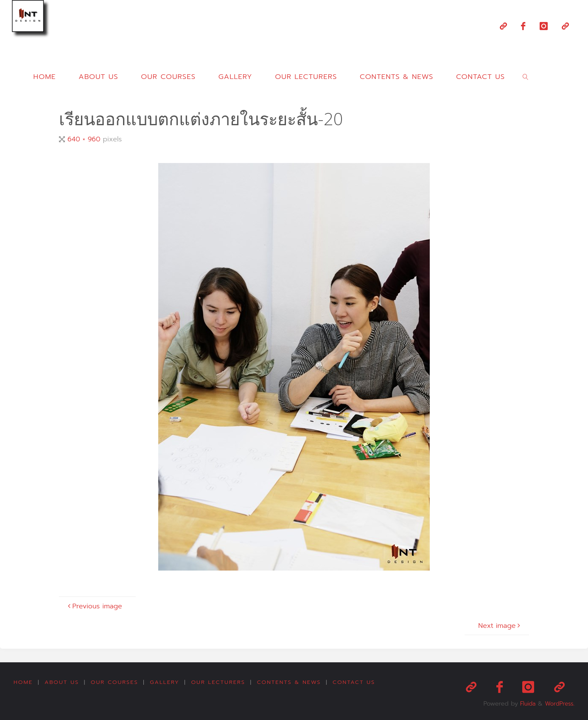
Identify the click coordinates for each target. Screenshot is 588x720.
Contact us (359, 682)
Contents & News (293, 682)
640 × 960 (85, 139)
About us (63, 682)
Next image (500, 626)
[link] (526, 76)
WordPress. (558, 700)
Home (23, 682)
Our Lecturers (222, 682)
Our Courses (116, 682)
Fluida (523, 700)
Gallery (167, 682)
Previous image (94, 606)
